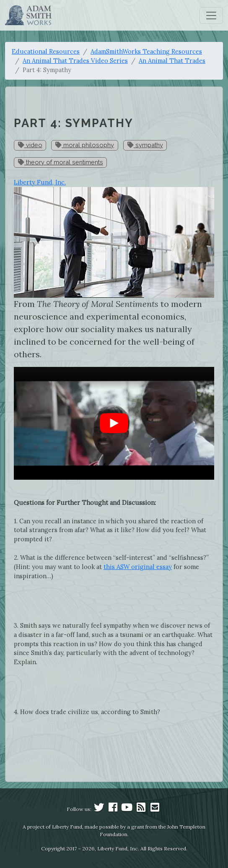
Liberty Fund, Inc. (40, 182)
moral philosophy (85, 145)
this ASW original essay (138, 567)
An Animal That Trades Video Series (75, 61)
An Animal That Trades (172, 61)
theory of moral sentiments (61, 162)
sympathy (145, 145)
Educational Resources (46, 51)
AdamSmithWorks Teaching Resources (146, 51)
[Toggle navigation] (211, 16)
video (30, 145)
